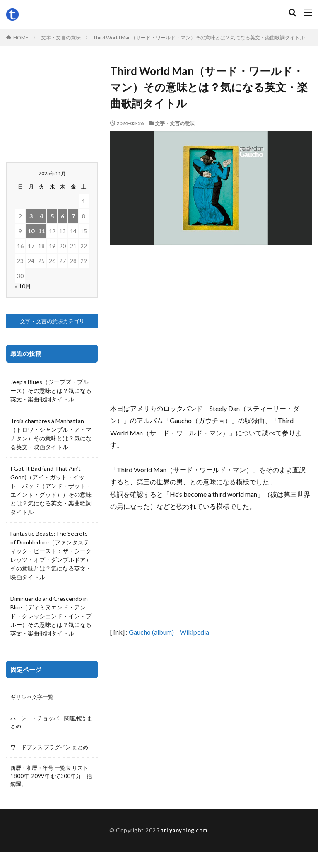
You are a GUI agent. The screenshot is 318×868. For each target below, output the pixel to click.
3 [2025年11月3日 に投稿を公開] (31, 216)
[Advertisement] (211, 328)
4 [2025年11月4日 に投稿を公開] (41, 216)
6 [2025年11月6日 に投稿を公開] (63, 216)
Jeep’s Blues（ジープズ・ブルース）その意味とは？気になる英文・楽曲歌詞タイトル (51, 390)
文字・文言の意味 (61, 37)
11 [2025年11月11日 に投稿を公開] (41, 231)
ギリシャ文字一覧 (34, 698)
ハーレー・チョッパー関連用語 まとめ (51, 723)
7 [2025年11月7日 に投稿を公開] (73, 216)
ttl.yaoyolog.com (184, 846)
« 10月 (23, 286)
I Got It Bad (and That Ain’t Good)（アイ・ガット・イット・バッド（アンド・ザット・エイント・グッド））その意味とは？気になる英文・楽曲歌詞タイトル (51, 490)
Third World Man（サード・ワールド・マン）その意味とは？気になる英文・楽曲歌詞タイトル (199, 37)
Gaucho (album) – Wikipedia (169, 632)
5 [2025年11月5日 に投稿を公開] (52, 216)
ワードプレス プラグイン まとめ (49, 754)
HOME (21, 37)
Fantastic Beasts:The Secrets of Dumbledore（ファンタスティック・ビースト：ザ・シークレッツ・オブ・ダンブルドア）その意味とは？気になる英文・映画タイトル (51, 555)
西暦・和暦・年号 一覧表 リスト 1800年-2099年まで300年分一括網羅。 (51, 788)
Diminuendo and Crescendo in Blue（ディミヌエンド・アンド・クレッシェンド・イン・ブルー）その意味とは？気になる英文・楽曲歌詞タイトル (51, 616)
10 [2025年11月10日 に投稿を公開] (31, 231)
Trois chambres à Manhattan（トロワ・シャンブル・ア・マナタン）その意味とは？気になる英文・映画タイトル (51, 434)
